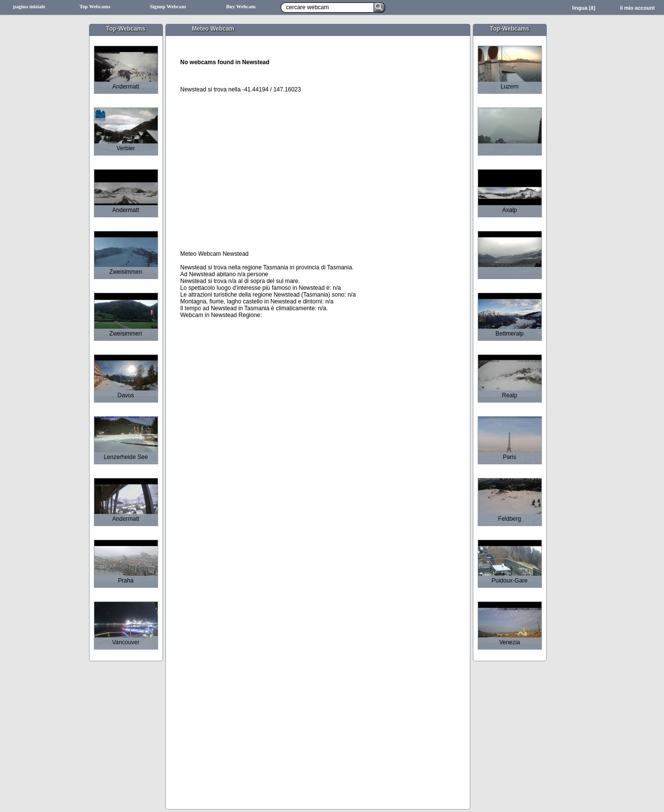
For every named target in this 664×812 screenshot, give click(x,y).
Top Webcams (95, 7)
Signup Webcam (168, 7)
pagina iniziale (29, 7)
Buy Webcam (241, 7)
